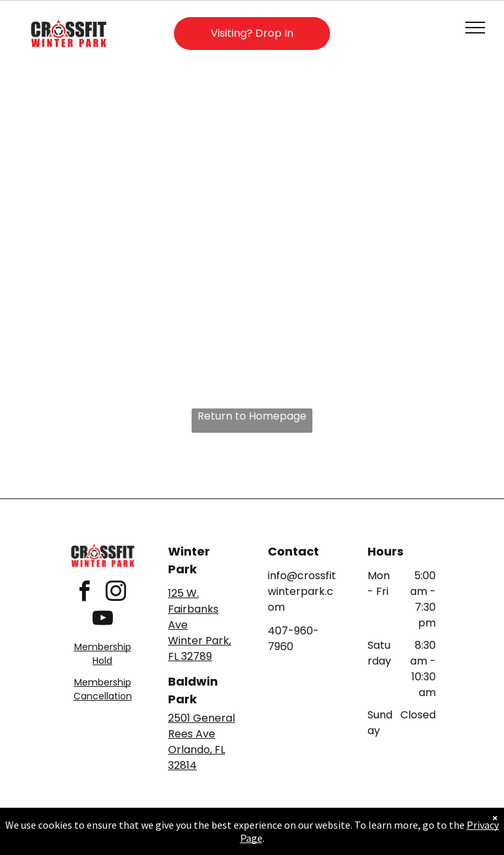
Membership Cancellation (103, 689)
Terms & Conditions (360, 829)
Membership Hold (103, 654)
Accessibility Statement (279, 829)
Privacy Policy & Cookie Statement (170, 829)
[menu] (475, 28)
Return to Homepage (252, 416)
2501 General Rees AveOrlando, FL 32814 (201, 742)
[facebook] (84, 593)
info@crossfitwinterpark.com (302, 591)
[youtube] (102, 620)
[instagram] (115, 593)
